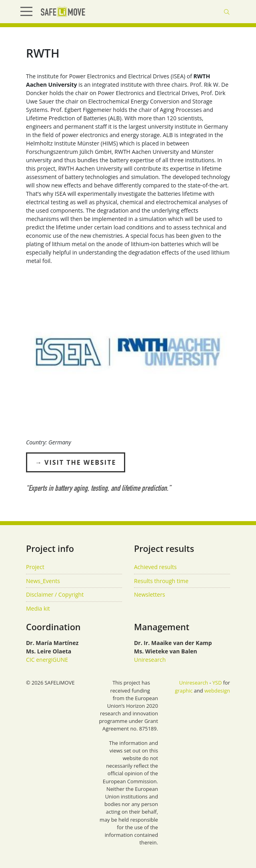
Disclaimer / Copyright (55, 594)
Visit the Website (80, 462)
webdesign (217, 691)
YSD (217, 683)
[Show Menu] (30, 12)
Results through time (161, 581)
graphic (184, 691)
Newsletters (150, 594)
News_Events (43, 581)
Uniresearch (150, 660)
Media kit (38, 608)
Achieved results (155, 567)
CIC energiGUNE (47, 660)
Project (35, 567)
